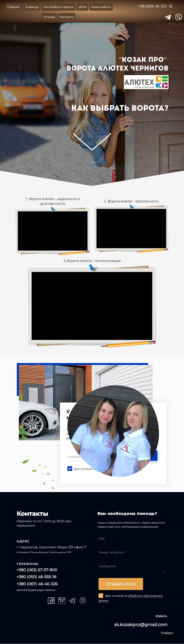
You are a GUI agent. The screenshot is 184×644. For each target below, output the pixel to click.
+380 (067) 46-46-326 (37, 584)
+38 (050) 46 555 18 (155, 6)
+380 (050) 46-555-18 (36, 577)
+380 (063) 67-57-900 (37, 570)
